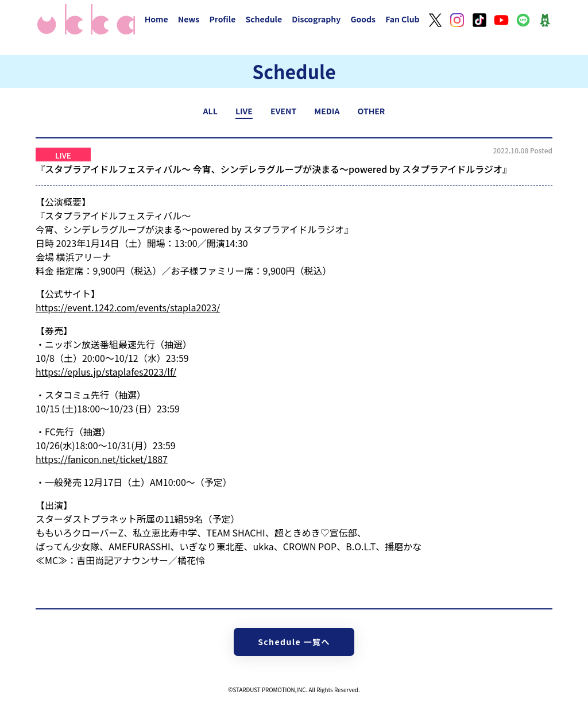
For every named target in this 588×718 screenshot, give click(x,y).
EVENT (283, 111)
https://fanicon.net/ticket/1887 (102, 459)
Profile (222, 19)
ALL (210, 111)
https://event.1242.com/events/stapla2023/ (128, 307)
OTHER (372, 111)
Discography (316, 19)
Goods (363, 19)
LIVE (244, 111)
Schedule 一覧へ (294, 642)
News (189, 19)
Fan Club (403, 19)
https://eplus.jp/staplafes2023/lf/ (106, 372)
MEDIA (327, 111)
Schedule (264, 19)
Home (156, 19)
